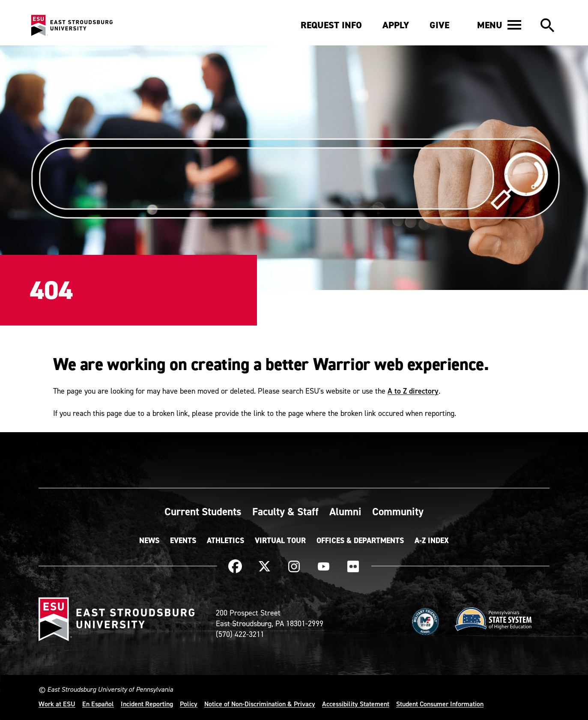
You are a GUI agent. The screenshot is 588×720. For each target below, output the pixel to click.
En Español (98, 704)
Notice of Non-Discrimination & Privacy (260, 704)
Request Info (331, 25)
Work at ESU (57, 704)
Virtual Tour (280, 541)
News (149, 541)
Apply (396, 25)
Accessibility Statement (356, 704)
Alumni (345, 511)
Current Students (203, 511)
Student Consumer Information (440, 704)
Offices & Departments (360, 541)
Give (439, 25)
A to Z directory (413, 391)
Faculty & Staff (285, 511)
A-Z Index (432, 541)
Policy (189, 704)
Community (398, 511)
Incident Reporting (147, 704)
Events (183, 541)
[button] (499, 25)
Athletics (225, 541)
